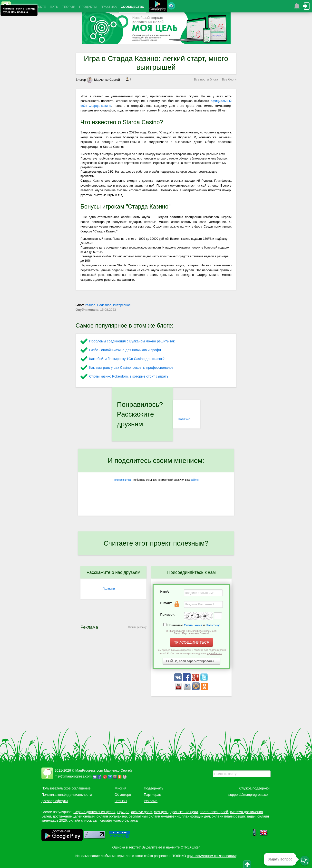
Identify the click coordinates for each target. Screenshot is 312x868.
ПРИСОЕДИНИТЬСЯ (191, 642)
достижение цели (184, 812)
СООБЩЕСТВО (132, 7)
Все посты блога (206, 79)
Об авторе (123, 795)
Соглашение (193, 625)
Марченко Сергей (103, 80)
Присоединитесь (122, 480)
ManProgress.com (89, 770)
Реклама (151, 801)
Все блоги (229, 79)
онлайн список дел (84, 820)
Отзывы (121, 801)
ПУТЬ (54, 7)
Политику (213, 625)
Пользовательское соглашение (66, 788)
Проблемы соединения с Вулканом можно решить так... (133, 341)
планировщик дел (196, 816)
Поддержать (154, 788)
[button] (305, 861)
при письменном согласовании (211, 856)
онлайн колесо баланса (119, 820)
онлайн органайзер (112, 816)
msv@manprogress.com (73, 776)
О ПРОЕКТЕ (37, 7)
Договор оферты (55, 801)
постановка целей (214, 812)
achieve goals (142, 812)
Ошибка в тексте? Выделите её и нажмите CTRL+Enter (156, 847)
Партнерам (153, 795)
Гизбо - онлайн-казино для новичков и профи (125, 350)
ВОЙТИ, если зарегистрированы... (191, 661)
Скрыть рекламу (137, 627)
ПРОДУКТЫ (88, 7)
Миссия (121, 788)
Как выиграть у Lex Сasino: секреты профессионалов (131, 368)
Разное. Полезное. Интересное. (108, 305)
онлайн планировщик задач (234, 816)
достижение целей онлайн (74, 816)
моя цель (161, 812)
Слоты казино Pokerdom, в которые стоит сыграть (129, 376)
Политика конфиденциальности (67, 795)
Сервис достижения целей (94, 812)
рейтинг (195, 480)
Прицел (123, 812)
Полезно (184, 419)
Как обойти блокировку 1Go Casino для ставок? (127, 359)
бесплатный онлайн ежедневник (154, 816)
